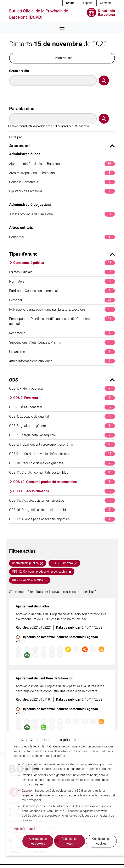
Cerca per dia (19, 71)
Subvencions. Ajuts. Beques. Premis (62, 342)
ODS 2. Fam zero (64, 398)
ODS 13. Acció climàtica (64, 491)
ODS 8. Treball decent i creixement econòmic (62, 444)
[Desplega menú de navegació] (62, 28)
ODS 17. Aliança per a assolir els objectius (62, 519)
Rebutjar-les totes (69, 841)
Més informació (24, 829)
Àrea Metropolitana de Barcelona (62, 173)
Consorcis (62, 237)
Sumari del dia (62, 58)
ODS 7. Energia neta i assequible (62, 435)
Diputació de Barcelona (62, 191)
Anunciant (62, 146)
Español (88, 3)
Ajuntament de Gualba (32, 606)
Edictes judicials (62, 272)
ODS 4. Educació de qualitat (62, 416)
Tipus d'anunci (62, 254)
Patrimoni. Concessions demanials (62, 291)
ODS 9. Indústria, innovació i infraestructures (62, 454)
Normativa (62, 281)
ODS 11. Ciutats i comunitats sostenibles (62, 472)
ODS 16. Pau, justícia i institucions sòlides (62, 510)
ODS (62, 380)
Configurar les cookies (101, 841)
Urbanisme (62, 352)
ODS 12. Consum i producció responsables (64, 482)
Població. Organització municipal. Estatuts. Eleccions (62, 309)
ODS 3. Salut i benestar (62, 407)
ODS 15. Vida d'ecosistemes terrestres (62, 500)
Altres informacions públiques (62, 361)
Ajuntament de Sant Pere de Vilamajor (44, 678)
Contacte (106, 3)
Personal (62, 300)
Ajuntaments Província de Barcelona (62, 164)
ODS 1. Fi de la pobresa (62, 388)
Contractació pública (64, 263)
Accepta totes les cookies (38, 841)
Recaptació (62, 333)
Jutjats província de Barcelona (62, 214)
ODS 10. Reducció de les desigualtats (62, 463)
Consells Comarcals (62, 182)
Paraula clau (22, 109)
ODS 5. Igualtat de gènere (62, 426)
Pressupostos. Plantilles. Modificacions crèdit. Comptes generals (62, 321)
